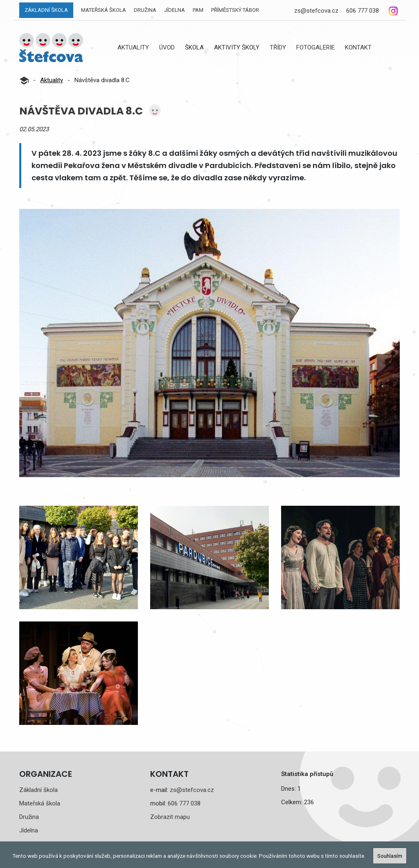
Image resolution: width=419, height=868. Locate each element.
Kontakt (358, 47)
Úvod (167, 47)
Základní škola (46, 10)
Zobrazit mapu (170, 817)
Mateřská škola (104, 10)
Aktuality (133, 47)
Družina (145, 10)
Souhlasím (390, 856)
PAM (198, 10)
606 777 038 (363, 11)
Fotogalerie (315, 47)
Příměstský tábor (235, 10)
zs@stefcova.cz (316, 11)
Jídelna (175, 10)
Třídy (278, 47)
